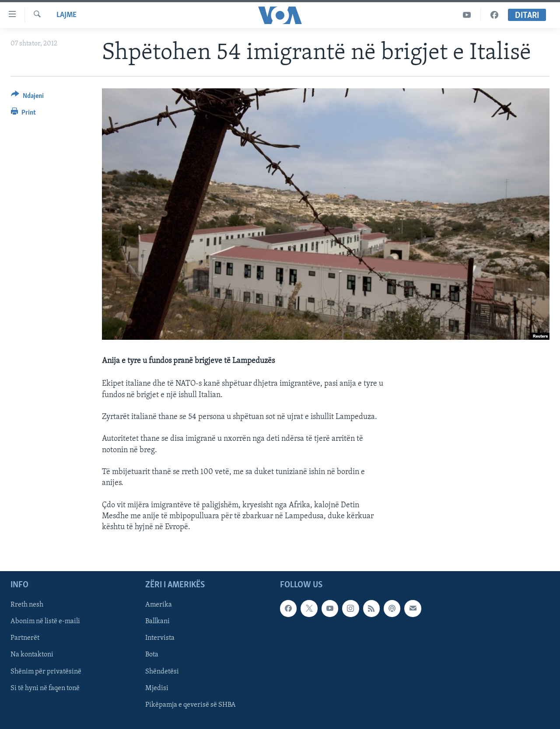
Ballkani (157, 621)
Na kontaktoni (32, 655)
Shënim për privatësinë (46, 672)
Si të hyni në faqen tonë (45, 688)
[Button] (27, 97)
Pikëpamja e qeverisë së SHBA (191, 705)
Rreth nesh (27, 605)
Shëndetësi (162, 672)
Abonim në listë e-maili (45, 621)
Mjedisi (157, 688)
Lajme (66, 15)
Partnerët (25, 638)
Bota (152, 655)
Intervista (160, 638)
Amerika (159, 605)
